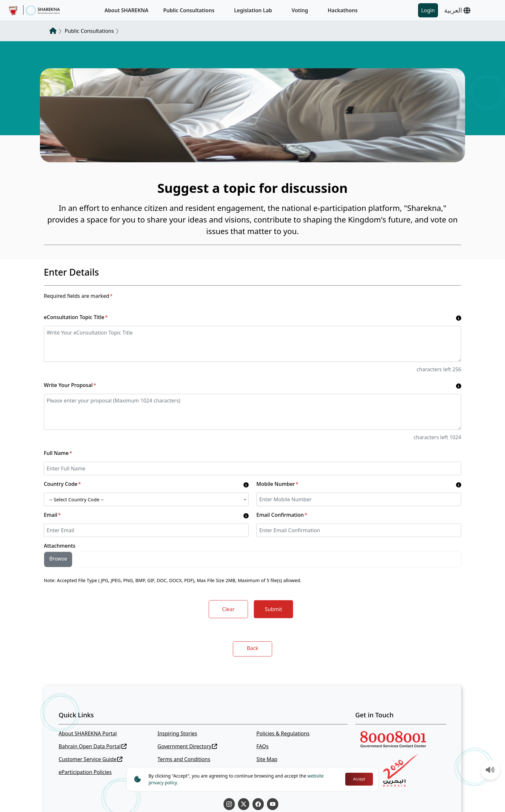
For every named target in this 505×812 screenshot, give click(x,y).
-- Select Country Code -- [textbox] (76, 499)
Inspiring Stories (177, 733)
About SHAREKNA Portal (88, 733)
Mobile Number (277, 484)
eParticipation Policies (85, 772)
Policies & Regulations (283, 733)
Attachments (60, 546)
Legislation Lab (253, 10)
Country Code (62, 484)
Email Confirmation (282, 515)
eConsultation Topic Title (76, 317)
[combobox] (146, 499)
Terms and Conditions (184, 759)
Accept (359, 779)
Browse (58, 559)
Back (252, 648)
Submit (273, 609)
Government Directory (187, 746)
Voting (300, 10)
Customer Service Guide (91, 759)
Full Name (58, 453)
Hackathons (343, 10)
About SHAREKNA (127, 10)
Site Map (267, 759)
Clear (229, 609)
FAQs (262, 746)
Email (52, 515)
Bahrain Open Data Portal (93, 746)
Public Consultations (189, 10)
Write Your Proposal (70, 385)
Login (428, 10)
